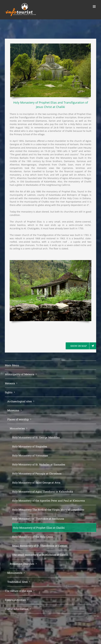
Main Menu (12, 365)
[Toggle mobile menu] (94, 7)
